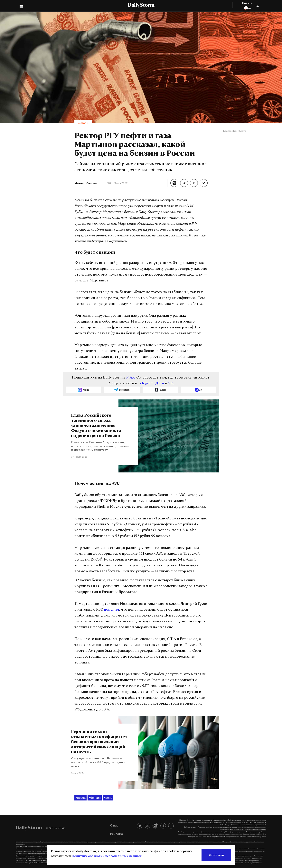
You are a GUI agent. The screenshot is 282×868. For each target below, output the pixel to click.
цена (108, 798)
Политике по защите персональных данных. (249, 829)
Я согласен (216, 855)
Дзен (160, 384)
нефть (80, 798)
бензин (95, 798)
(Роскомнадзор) (216, 822)
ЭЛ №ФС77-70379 (249, 822)
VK (171, 384)
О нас (114, 825)
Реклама (117, 834)
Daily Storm (141, 5)
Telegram (146, 384)
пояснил (112, 610)
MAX (131, 378)
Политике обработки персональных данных (107, 856)
